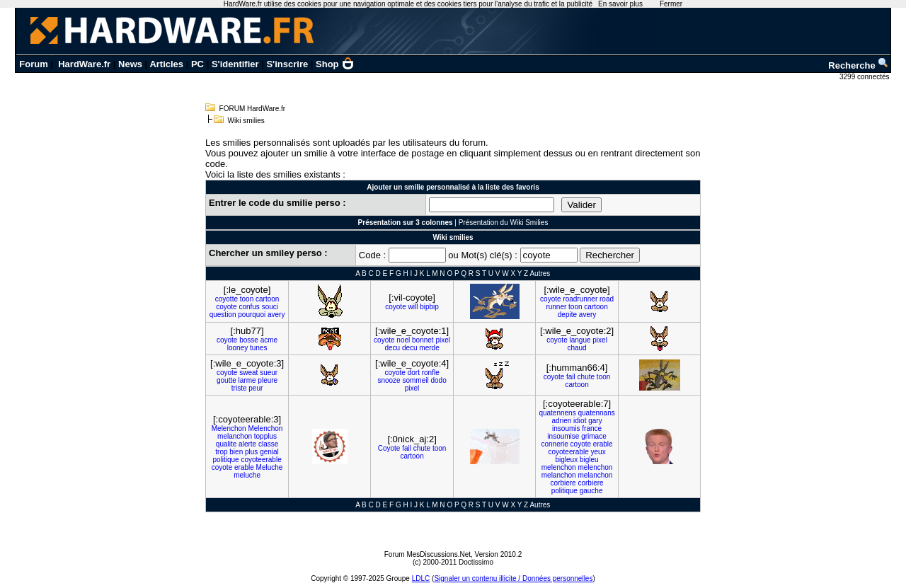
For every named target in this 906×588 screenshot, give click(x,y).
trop (221, 452)
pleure (268, 380)
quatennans (596, 413)
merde (429, 348)
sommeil (415, 380)
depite (567, 315)
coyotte (226, 299)
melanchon (235, 436)
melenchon (559, 467)
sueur (269, 373)
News (130, 64)
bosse (249, 340)
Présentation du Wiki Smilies (504, 223)
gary (595, 421)
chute (586, 377)
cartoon (267, 299)
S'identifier (235, 64)
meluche (247, 475)
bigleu (589, 460)
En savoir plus (620, 4)
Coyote (389, 448)
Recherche (859, 65)
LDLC (421, 578)
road (607, 299)
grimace (594, 436)
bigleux (566, 460)
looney (237, 348)
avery (276, 315)
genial (269, 452)
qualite (226, 444)
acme (269, 340)
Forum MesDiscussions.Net (428, 554)
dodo (438, 380)
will (413, 307)
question (223, 315)
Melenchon (229, 428)
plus (251, 452)
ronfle (431, 373)
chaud (577, 348)
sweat (248, 373)
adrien (561, 421)
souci (270, 307)
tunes (258, 348)
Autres (540, 273)
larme (247, 380)
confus (249, 307)
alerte (247, 444)
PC (197, 64)
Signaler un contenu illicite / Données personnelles (513, 578)
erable (244, 467)
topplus (265, 436)
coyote (226, 307)
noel (403, 340)
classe (268, 444)
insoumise (563, 436)
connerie (554, 444)
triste (239, 388)
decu (392, 348)
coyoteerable (261, 460)
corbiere (563, 483)
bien (236, 452)
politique (225, 460)
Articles (166, 64)
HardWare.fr (84, 64)
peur (256, 388)
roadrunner (580, 299)
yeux (598, 452)
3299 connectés (865, 77)
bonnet (423, 340)
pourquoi (252, 315)
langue (580, 340)
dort (414, 373)
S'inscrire (287, 64)
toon (247, 299)
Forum (33, 64)
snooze (389, 380)
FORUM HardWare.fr (253, 109)
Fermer (671, 4)
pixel (443, 340)
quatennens (557, 413)
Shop (335, 64)
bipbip (429, 307)
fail (571, 377)
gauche (591, 491)
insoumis (566, 428)
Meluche (270, 467)
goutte (226, 380)
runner (556, 307)
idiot (580, 421)
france (592, 428)
